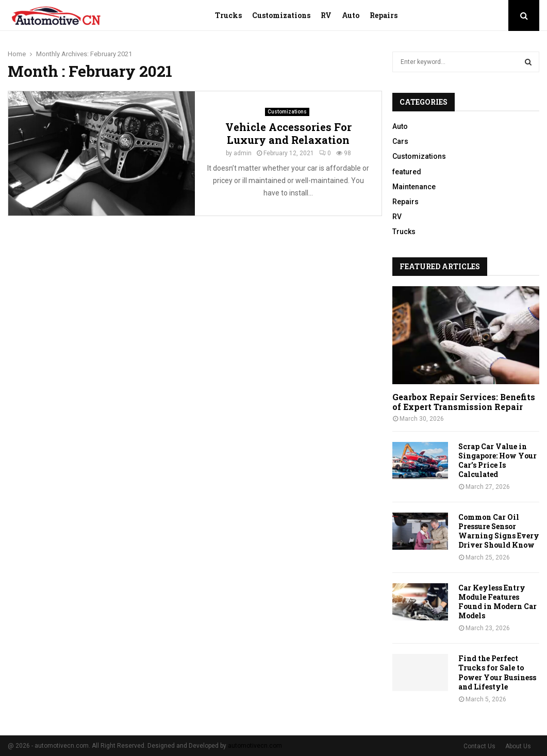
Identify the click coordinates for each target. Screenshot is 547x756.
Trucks (228, 15)
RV (326, 15)
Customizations (281, 15)
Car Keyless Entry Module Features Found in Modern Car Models (498, 602)
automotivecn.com (255, 746)
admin (243, 153)
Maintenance (414, 187)
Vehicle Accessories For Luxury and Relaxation (288, 133)
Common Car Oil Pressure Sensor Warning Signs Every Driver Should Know (499, 531)
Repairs (384, 15)
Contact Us (479, 746)
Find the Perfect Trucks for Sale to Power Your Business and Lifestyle (497, 672)
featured (407, 172)
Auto (351, 15)
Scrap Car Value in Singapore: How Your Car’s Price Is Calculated (498, 460)
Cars (400, 141)
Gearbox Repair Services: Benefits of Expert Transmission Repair (464, 402)
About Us (518, 746)
